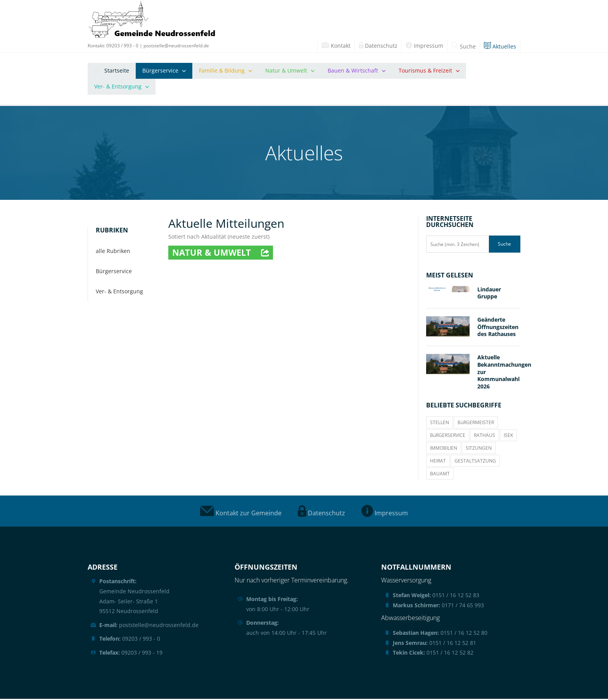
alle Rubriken (113, 252)
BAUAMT (440, 475)
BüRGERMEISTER (476, 424)
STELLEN (440, 424)
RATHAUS (484, 436)
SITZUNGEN (479, 449)
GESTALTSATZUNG (475, 462)
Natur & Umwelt (286, 71)
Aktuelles (500, 46)
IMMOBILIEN (444, 449)
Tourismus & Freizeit (425, 71)
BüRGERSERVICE (448, 436)
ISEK (508, 436)
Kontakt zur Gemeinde (241, 514)
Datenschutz (378, 46)
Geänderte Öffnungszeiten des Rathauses (498, 328)
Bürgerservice (160, 71)
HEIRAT (438, 462)
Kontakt (336, 46)
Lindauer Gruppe (489, 294)
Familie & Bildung (222, 71)
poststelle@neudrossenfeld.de (176, 46)
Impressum (424, 46)
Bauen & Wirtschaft (353, 71)
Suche (464, 46)
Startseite (112, 71)
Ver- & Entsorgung (118, 87)
